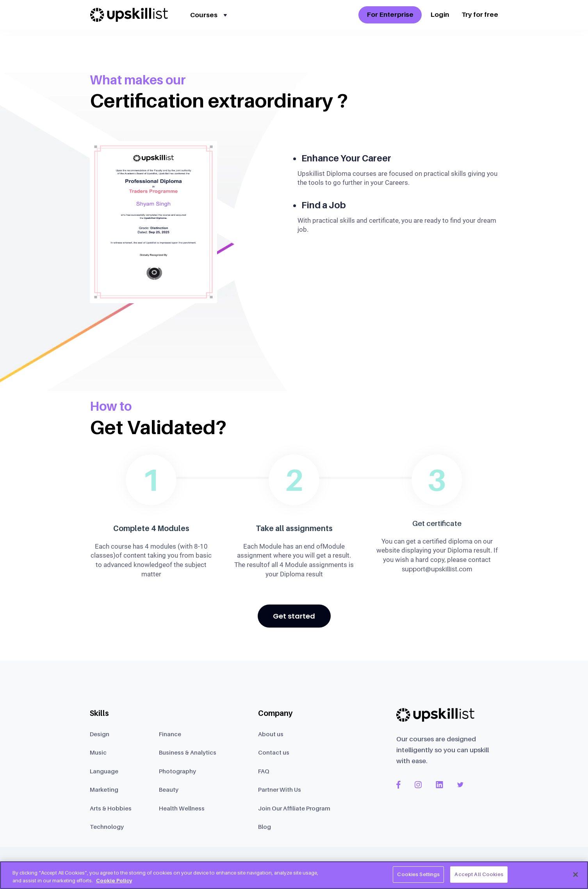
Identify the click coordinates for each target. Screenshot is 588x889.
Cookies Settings (418, 874)
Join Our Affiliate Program (294, 808)
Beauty (169, 789)
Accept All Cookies (479, 874)
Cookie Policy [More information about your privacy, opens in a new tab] (114, 880)
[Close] (576, 875)
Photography (177, 771)
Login (440, 14)
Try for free (480, 14)
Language (104, 771)
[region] (294, 875)
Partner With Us (280, 789)
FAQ (264, 771)
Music (98, 752)
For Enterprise (390, 14)
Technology (107, 826)
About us (271, 734)
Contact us (274, 752)
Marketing (104, 789)
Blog (265, 826)
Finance (170, 734)
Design (100, 734)
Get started (294, 616)
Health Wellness (182, 808)
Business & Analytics (188, 752)
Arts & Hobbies (111, 808)
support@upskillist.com (437, 569)
